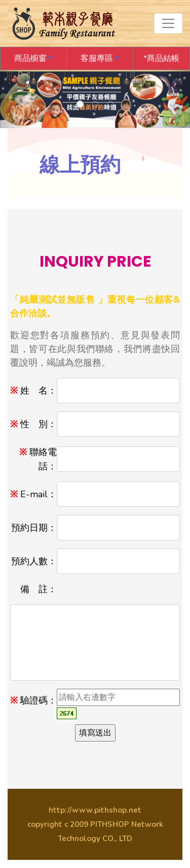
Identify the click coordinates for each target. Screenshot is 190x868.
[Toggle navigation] (168, 23)
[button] (33, 58)
